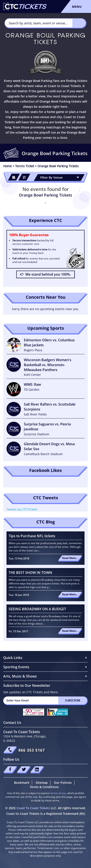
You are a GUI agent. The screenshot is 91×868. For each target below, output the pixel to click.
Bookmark (22, 783)
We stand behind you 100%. (45, 274)
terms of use (58, 793)
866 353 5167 (32, 750)
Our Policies (63, 783)
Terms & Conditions (44, 787)
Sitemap (42, 783)
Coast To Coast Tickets (33, 808)
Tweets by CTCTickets (22, 509)
